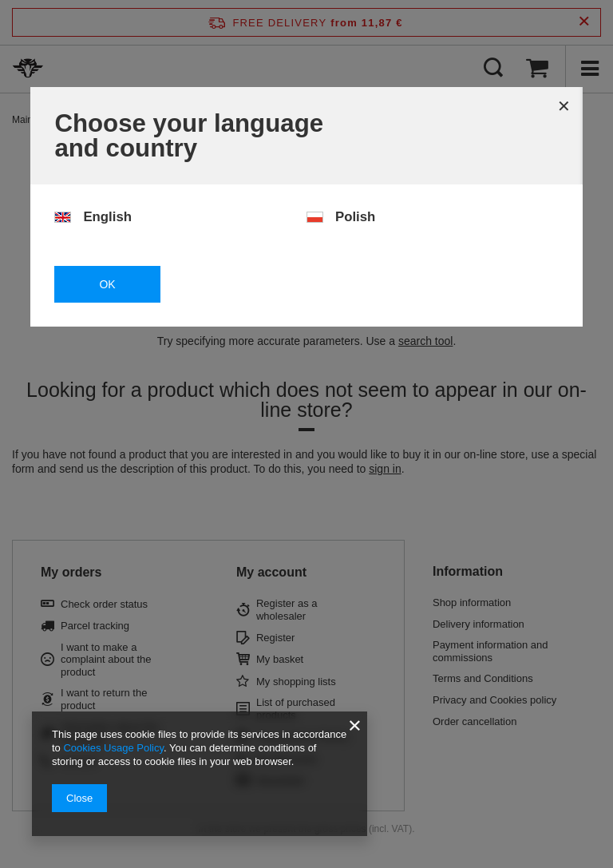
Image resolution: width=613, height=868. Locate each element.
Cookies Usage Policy (113, 748)
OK (107, 284)
